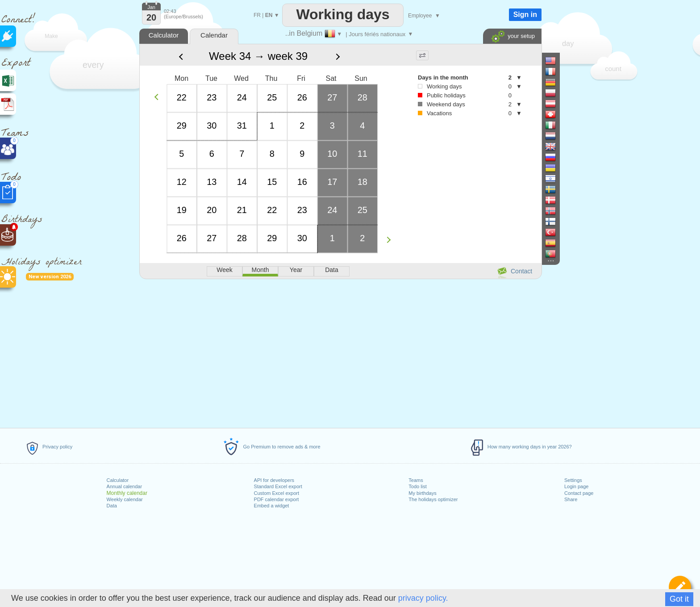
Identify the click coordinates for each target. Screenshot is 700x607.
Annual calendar (125, 486)
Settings (573, 480)
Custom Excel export (277, 493)
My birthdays (422, 493)
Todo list (417, 486)
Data (112, 506)
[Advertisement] (340, 352)
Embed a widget (272, 506)
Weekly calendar (125, 499)
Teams (416, 480)
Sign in (525, 15)
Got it (679, 599)
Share (571, 499)
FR (257, 15)
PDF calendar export (277, 499)
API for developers (274, 480)
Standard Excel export (278, 486)
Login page (576, 486)
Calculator (118, 480)
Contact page (579, 493)
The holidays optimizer (433, 499)
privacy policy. (423, 598)
